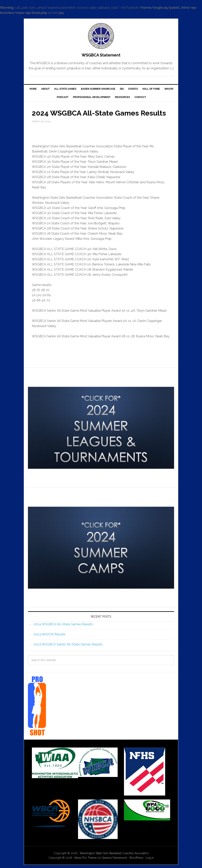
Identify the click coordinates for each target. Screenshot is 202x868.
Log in (150, 858)
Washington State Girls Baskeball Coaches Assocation (114, 853)
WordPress (136, 858)
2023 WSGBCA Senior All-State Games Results (68, 644)
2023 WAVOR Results (50, 634)
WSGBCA (101, 36)
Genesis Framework (114, 858)
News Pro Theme (86, 858)
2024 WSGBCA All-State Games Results (63, 624)
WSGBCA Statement (101, 55)
